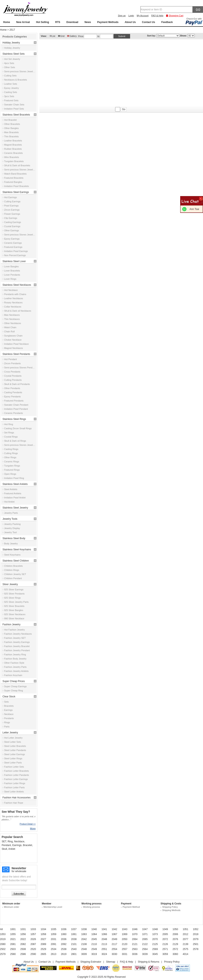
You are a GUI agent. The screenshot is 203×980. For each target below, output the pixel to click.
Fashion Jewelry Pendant (17, 650)
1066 (104, 934)
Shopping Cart (176, 16)
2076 (175, 939)
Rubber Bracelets (13, 149)
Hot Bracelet (10, 120)
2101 (74, 944)
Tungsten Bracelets (14, 161)
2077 (185, 939)
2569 (155, 949)
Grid (62, 36)
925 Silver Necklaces (15, 614)
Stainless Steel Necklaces (17, 285)
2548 (84, 949)
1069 (125, 934)
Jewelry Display (12, 528)
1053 (3, 934)
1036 (64, 929)
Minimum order (11, 907)
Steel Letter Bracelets (15, 746)
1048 (155, 929)
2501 (196, 944)
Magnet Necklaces (14, 348)
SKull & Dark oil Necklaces (18, 311)
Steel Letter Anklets (14, 792)
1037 (74, 929)
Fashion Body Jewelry (15, 659)
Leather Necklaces (14, 298)
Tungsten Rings (12, 466)
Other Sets (10, 67)
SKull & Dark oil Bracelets (17, 165)
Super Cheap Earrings (15, 686)
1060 (64, 934)
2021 (13, 939)
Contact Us (148, 22)
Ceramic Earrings (13, 243)
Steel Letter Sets (13, 742)
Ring (10, 841)
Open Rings (10, 474)
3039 (145, 954)
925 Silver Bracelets (14, 606)
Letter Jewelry (10, 733)
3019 (94, 954)
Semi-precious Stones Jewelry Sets (20, 71)
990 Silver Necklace (14, 618)
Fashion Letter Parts (14, 787)
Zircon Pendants (12, 363)
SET (4, 841)
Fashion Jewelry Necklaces (18, 634)
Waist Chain (10, 327)
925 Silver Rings (12, 598)
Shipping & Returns (149, 962)
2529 (43, 949)
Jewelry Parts (11, 513)
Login (131, 16)
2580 (13, 954)
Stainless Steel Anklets (15, 484)
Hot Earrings (10, 197)
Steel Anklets (11, 489)
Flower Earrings (12, 214)
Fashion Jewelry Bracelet (17, 646)
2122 (145, 944)
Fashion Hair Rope (14, 803)
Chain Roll (9, 331)
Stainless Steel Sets (14, 54)
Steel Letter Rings (13, 758)
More (33, 829)
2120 (125, 944)
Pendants (9, 718)
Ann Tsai (194, 209)
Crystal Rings (11, 437)
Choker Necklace (13, 340)
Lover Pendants (12, 275)
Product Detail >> (28, 824)
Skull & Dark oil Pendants (17, 384)
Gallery (73, 36)
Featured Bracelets (14, 178)
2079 (196, 939)
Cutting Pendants (13, 380)
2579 (3, 954)
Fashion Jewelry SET (15, 638)
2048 (104, 939)
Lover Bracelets (12, 271)
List (54, 36)
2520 (33, 949)
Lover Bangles (11, 266)
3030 (114, 954)
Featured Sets (11, 100)
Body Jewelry (11, 544)
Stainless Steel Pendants (16, 354)
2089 (43, 944)
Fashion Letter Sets (14, 767)
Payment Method (131, 907)
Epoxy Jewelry (11, 88)
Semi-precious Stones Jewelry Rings (20, 445)
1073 (155, 934)
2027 (43, 939)
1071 (145, 934)
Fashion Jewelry (11, 624)
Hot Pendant (10, 359)
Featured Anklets (13, 493)
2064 (135, 939)
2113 (104, 944)
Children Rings (12, 570)
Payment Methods (108, 22)
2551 (104, 949)
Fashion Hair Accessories (16, 798)
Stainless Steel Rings (14, 419)
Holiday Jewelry (11, 43)
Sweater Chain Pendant (16, 405)
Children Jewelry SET (15, 574)
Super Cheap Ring (14, 691)
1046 (135, 929)
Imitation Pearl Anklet (15, 498)
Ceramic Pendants (14, 413)
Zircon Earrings (12, 210)
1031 (23, 929)
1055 (13, 934)
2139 (185, 944)
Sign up (122, 16)
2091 (54, 944)
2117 (114, 944)
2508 (23, 949)
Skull (4, 849)
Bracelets (9, 706)
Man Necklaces (12, 315)
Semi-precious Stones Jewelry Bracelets (20, 170)
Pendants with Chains (15, 294)
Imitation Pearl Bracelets (16, 186)
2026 (33, 939)
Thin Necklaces (12, 319)
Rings (7, 722)
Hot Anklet (9, 502)
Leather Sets (11, 84)
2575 (185, 949)
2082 (23, 944)
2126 (165, 944)
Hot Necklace (11, 290)
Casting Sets (11, 92)
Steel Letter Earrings (15, 754)
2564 (145, 949)
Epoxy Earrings (12, 239)
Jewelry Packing (12, 524)
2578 (196, 949)
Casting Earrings (13, 222)
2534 (54, 949)
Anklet (12, 849)
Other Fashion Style (14, 663)
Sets (6, 702)
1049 (165, 929)
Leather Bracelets (13, 141)
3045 (155, 954)
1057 (33, 934)
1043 (125, 929)
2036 (64, 939)
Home (7, 22)
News (88, 22)
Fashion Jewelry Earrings (17, 642)
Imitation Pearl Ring (14, 478)
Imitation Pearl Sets (14, 109)
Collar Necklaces (13, 307)
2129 (175, 944)
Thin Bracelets (11, 136)
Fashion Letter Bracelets (16, 771)
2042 (84, 939)
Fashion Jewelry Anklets (16, 671)
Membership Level (53, 907)
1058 (43, 934)
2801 (74, 954)
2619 (64, 954)
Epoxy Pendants (12, 397)
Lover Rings (10, 279)
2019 (3, 939)
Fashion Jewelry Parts (15, 667)
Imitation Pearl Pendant (16, 409)
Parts (7, 727)
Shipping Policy (170, 907)
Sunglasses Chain (13, 336)
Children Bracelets (13, 566)
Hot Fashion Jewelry (15, 630)
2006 (175, 934)
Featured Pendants (14, 401)
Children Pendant (13, 578)
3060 (175, 954)
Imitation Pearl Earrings (16, 251)
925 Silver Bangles (14, 610)
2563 (135, 949)
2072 (165, 939)
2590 (33, 954)
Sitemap (111, 962)
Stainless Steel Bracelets (16, 115)
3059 (165, 954)
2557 (125, 949)
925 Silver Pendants (14, 594)
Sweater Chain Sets (14, 105)
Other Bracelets (12, 124)
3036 (135, 954)
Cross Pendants (12, 372)
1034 (43, 929)
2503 (13, 949)
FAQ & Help (157, 16)
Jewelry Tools (10, 519)
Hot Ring (9, 424)
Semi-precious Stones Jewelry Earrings (20, 235)
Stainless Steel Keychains (17, 550)
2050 (125, 939)
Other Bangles (11, 128)
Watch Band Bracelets (15, 174)
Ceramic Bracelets (13, 153)
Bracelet (28, 845)
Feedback (167, 22)
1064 (94, 934)
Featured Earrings (13, 247)
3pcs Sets (9, 96)
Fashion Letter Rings (15, 783)
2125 (155, 944)
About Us (130, 22)
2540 (74, 949)
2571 (165, 949)
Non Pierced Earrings (15, 255)
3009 (84, 954)
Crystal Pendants (13, 376)
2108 (84, 944)
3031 (125, 954)
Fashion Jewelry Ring (15, 655)
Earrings (8, 710)
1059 (54, 934)
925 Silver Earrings (14, 589)
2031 (54, 939)
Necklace (9, 714)
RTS (58, 22)
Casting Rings (11, 449)
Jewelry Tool (10, 532)
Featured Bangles (13, 182)
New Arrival (23, 22)
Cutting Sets (10, 76)
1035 (54, 929)
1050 (175, 929)
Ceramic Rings (12, 462)
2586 (23, 954)
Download (72, 22)
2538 (64, 949)
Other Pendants (12, 388)
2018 (196, 934)
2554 (114, 949)
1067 (114, 934)
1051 (185, 929)
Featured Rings (12, 470)
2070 (155, 939)
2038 (74, 939)
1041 (104, 929)
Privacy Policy (172, 962)
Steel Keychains (12, 555)
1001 (13, 929)
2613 (54, 954)
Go (124, 109)
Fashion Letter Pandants (17, 775)
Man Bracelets (11, 132)
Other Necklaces (13, 323)
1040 (94, 929)
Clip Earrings (11, 218)
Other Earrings (12, 230)
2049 (114, 939)
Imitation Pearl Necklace (16, 344)
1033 (33, 929)
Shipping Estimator (91, 962)
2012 (185, 934)
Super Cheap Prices (14, 681)
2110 (94, 944)
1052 (196, 929)
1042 (114, 929)
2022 (23, 939)
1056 (23, 934)
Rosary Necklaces (13, 303)
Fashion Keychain (13, 675)
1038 (84, 929)
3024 (104, 954)
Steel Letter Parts (13, 763)
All (1, 929)
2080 (3, 944)
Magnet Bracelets (13, 145)
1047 (145, 929)
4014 (185, 954)
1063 (84, 934)
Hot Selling (43, 22)
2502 (3, 949)
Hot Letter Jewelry (13, 738)
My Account (143, 16)
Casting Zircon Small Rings (18, 428)
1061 (74, 934)
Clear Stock (9, 697)
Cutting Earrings (12, 201)
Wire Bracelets (12, 157)
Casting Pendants (13, 392)
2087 (33, 944)
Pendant (6, 845)
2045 (94, 939)
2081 (13, 944)
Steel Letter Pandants (15, 750)
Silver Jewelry (10, 584)
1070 (135, 934)
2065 (145, 939)
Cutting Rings (11, 453)
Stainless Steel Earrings (16, 192)
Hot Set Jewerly (12, 59)
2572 (175, 949)
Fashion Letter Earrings (16, 779)
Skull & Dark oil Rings (15, 441)
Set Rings (9, 433)
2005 (165, 934)
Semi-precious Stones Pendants (20, 368)
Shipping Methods (171, 910)
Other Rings (10, 457)
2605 (43, 954)
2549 (94, 949)
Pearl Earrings (11, 206)
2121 (135, 944)
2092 (64, 944)
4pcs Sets (9, 63)
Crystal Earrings (12, 226)
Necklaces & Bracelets (16, 80)
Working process (92, 907)
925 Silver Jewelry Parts (16, 602)
